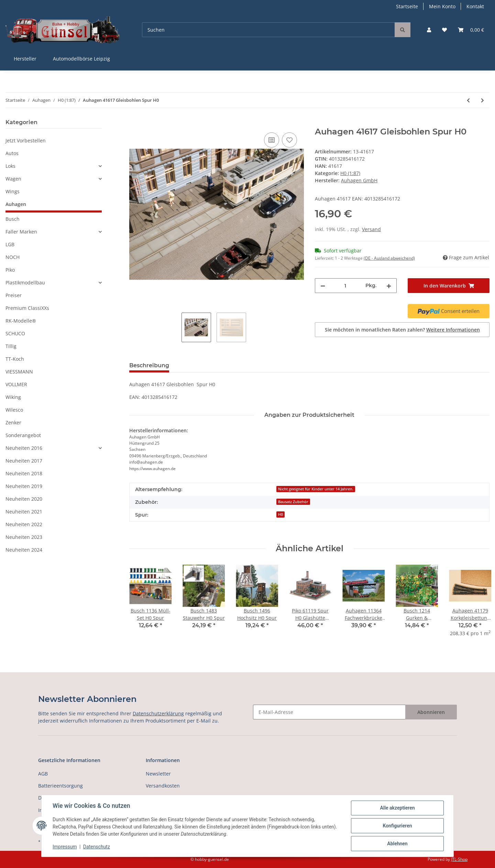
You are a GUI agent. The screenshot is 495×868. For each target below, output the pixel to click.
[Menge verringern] (323, 286)
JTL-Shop (459, 859)
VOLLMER (16, 384)
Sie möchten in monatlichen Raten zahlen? (402, 330)
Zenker (13, 422)
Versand (371, 229)
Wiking (13, 397)
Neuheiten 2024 (24, 550)
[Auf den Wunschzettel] (289, 140)
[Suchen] (268, 30)
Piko (10, 270)
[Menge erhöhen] (389, 286)
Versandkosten (163, 786)
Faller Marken (21, 232)
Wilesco (14, 410)
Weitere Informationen (453, 330)
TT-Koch (15, 359)
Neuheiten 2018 (24, 473)
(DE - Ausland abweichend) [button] (389, 258)
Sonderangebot (23, 435)
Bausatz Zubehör (293, 502)
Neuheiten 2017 (24, 461)
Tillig (11, 346)
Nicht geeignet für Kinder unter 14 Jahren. (316, 489)
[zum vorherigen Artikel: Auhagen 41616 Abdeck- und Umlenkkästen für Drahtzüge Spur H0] (468, 100)
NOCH (13, 257)
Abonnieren (431, 712)
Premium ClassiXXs (27, 308)
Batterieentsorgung (60, 786)
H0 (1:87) (350, 173)
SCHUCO (15, 333)
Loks (10, 166)
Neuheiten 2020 (24, 499)
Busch (13, 219)
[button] (429, 30)
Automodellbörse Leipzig (81, 59)
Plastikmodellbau (25, 283)
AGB (43, 774)
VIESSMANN (19, 372)
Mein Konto (442, 6)
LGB (10, 244)
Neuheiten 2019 (24, 486)
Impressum (65, 847)
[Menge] (345, 286)
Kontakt (475, 6)
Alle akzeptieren (397, 808)
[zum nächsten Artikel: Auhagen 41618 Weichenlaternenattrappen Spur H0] (482, 100)
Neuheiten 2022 (24, 524)
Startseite (407, 6)
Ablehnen (397, 844)
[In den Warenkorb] (135, 123)
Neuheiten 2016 (24, 448)
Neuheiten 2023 (24, 537)
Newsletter (158, 774)
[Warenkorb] (471, 30)
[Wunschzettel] (444, 30)
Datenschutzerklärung (158, 713)
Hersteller (25, 59)
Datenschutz (97, 847)
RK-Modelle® (21, 321)
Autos (12, 153)
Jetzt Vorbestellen (26, 140)
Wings (13, 191)
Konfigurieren (397, 826)
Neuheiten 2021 (24, 512)
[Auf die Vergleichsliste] (272, 140)
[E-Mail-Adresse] (329, 712)
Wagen (13, 179)
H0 (280, 514)
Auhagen (16, 204)
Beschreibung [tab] (149, 365)
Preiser (14, 295)
